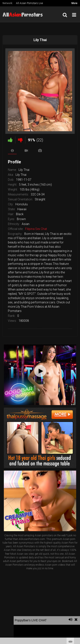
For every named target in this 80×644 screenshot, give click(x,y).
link (76, 577)
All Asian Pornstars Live (29, 3)
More (74, 3)
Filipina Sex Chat (36, 229)
